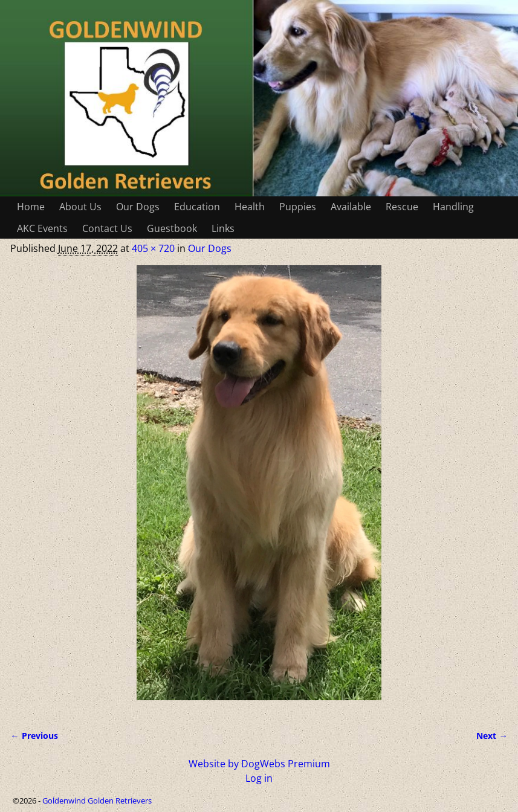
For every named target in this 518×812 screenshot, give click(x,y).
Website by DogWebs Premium (259, 764)
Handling (453, 207)
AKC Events (42, 228)
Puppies (298, 207)
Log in (259, 778)
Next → (492, 736)
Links (223, 228)
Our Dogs (138, 207)
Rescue (402, 207)
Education (197, 207)
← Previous (34, 736)
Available (351, 207)
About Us (80, 207)
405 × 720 (153, 248)
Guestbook (172, 228)
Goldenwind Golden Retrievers (97, 801)
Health (250, 207)
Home (31, 207)
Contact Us (107, 228)
